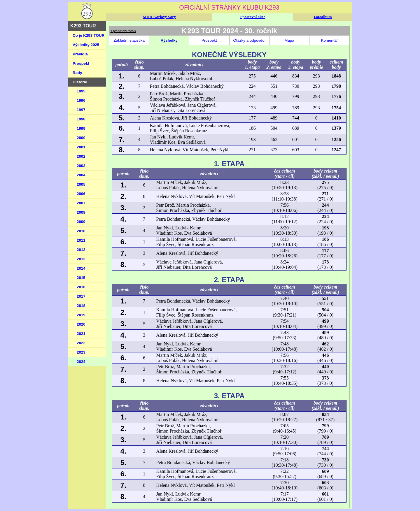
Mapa (289, 40)
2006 (81, 194)
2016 (81, 287)
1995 (81, 91)
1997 (81, 110)
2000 (81, 138)
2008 (81, 212)
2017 (81, 296)
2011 (81, 240)
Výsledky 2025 (86, 45)
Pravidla (80, 54)
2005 (81, 184)
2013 (81, 259)
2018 (81, 306)
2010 (81, 231)
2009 (81, 222)
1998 (81, 119)
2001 (81, 147)
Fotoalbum (323, 17)
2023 (81, 352)
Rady (77, 73)
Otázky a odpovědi (249, 40)
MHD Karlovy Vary (159, 17)
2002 (81, 156)
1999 (81, 128)
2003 (81, 166)
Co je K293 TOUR (89, 35)
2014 (81, 268)
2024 (81, 362)
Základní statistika (129, 40)
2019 (81, 315)
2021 (81, 334)
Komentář (330, 40)
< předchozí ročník (123, 31)
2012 (81, 250)
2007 (81, 203)
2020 (81, 324)
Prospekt (81, 63)
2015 (81, 278)
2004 (81, 175)
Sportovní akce (253, 17)
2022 (81, 343)
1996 (81, 100)
